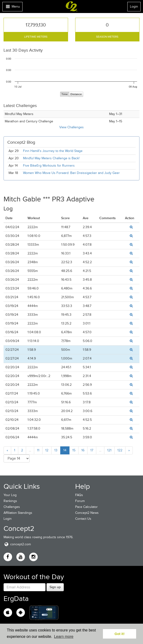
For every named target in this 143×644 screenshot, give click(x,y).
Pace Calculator (86, 507)
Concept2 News (87, 513)
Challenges (12, 507)
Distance (76, 94)
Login (134, 7)
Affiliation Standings (18, 513)
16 (83, 450)
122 (120, 450)
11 (38, 450)
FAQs (79, 495)
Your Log (10, 495)
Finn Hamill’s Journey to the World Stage (53, 151)
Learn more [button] (64, 637)
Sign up (55, 587)
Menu (12, 8)
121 (109, 450)
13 (56, 450)
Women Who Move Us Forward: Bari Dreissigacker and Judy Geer (71, 173)
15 (74, 450)
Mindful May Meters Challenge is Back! (51, 158)
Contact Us (83, 519)
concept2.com (17, 544)
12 (47, 450)
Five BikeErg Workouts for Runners (49, 166)
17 (92, 450)
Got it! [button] (120, 634)
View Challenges (71, 127)
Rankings (10, 501)
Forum (80, 501)
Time (65, 94)
